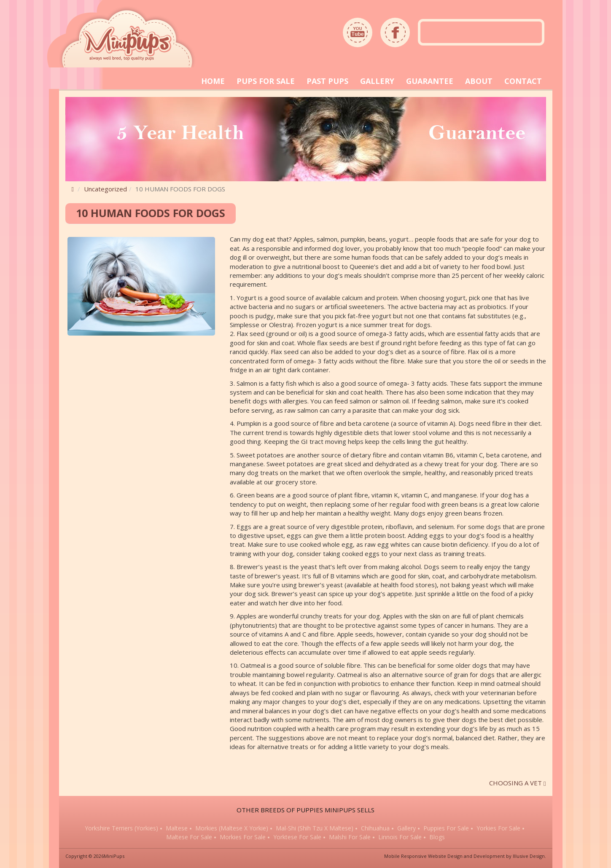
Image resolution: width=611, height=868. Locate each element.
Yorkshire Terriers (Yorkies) (121, 832)
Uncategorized (105, 189)
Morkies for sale (243, 840)
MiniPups (114, 856)
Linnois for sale (400, 840)
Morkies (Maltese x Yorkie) (232, 832)
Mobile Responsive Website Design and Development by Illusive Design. (465, 856)
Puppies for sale (446, 832)
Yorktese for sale (297, 840)
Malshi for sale (350, 840)
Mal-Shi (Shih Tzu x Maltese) (315, 832)
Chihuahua (375, 832)
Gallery (406, 832)
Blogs (437, 840)
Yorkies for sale (498, 832)
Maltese (177, 832)
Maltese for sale (189, 840)
